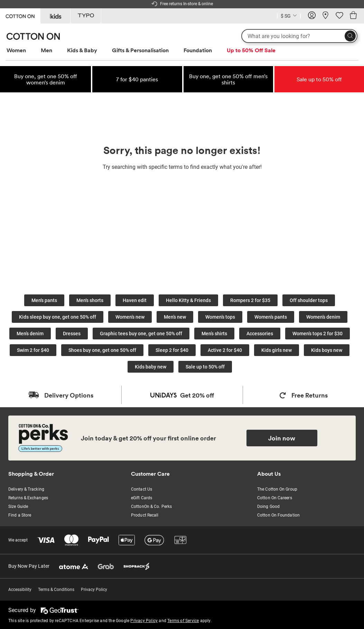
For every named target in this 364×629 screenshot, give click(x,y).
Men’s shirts (214, 334)
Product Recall (145, 515)
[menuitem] (23, 50)
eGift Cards (142, 498)
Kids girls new (277, 350)
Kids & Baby (82, 50)
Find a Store (20, 515)
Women (16, 50)
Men (46, 50)
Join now (282, 438)
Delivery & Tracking (26, 489)
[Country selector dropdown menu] (289, 15)
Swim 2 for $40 (33, 350)
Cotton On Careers (275, 498)
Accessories (260, 334)
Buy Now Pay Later (29, 566)
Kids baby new (151, 367)
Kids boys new (327, 350)
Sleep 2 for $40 (172, 350)
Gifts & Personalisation (140, 50)
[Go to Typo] (86, 16)
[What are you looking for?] (299, 36)
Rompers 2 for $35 (250, 300)
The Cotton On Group (277, 489)
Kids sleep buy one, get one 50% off (58, 317)
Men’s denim (30, 334)
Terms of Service (183, 621)
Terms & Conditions (56, 590)
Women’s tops (220, 317)
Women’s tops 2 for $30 (318, 334)
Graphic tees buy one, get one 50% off (141, 334)
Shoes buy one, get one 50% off (102, 350)
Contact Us (142, 489)
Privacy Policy (94, 590)
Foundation (198, 50)
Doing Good (268, 507)
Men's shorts (90, 300)
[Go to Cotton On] (20, 15)
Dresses (72, 334)
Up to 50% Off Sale (251, 50)
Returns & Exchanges (28, 498)
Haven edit (135, 300)
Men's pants (44, 300)
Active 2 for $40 (225, 350)
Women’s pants (271, 317)
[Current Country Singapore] (289, 17)
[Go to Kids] (55, 16)
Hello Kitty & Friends (188, 300)
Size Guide (18, 507)
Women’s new (130, 317)
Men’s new (175, 317)
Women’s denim (323, 317)
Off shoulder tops (309, 300)
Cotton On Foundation (278, 515)
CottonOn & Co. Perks (151, 507)
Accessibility (20, 590)
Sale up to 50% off (205, 367)
